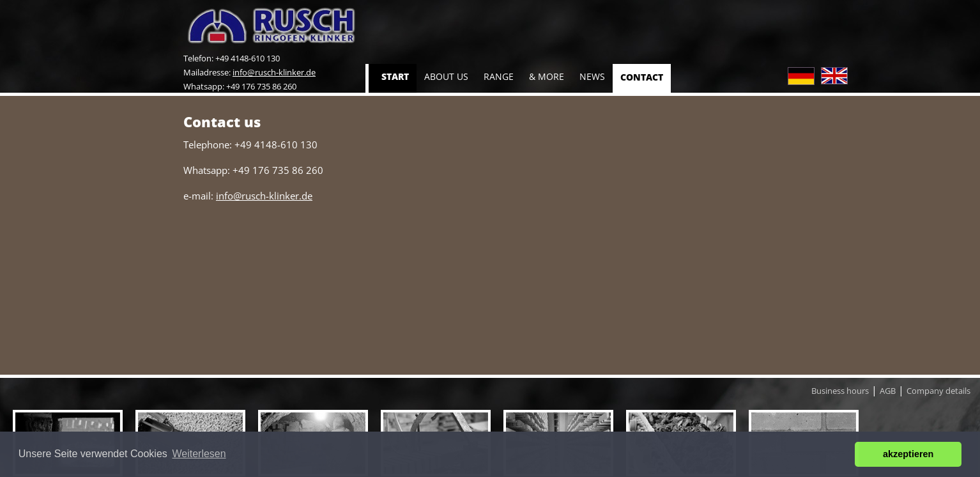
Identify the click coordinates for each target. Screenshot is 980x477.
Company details (938, 391)
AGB (888, 391)
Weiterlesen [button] (199, 454)
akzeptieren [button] (908, 454)
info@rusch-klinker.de (274, 72)
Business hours (840, 391)
